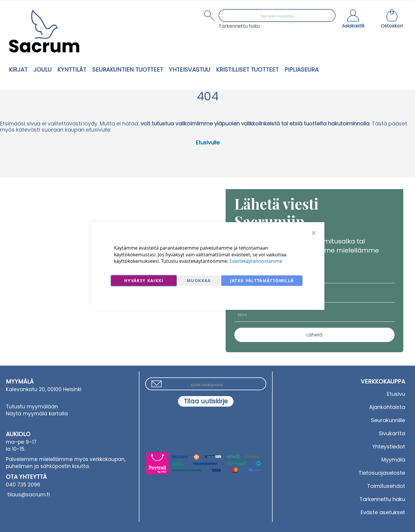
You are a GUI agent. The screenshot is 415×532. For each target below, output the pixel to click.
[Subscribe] (206, 401)
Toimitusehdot (386, 486)
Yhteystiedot (389, 446)
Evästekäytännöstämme (256, 261)
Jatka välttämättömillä (262, 280)
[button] (353, 20)
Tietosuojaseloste (382, 473)
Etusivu (396, 394)
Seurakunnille (388, 420)
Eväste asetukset (383, 512)
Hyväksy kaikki (144, 280)
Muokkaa (199, 280)
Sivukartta (392, 433)
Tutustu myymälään (32, 407)
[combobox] (277, 15)
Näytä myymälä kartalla (37, 414)
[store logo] (44, 31)
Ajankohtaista (387, 407)
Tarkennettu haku (239, 26)
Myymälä (393, 460)
